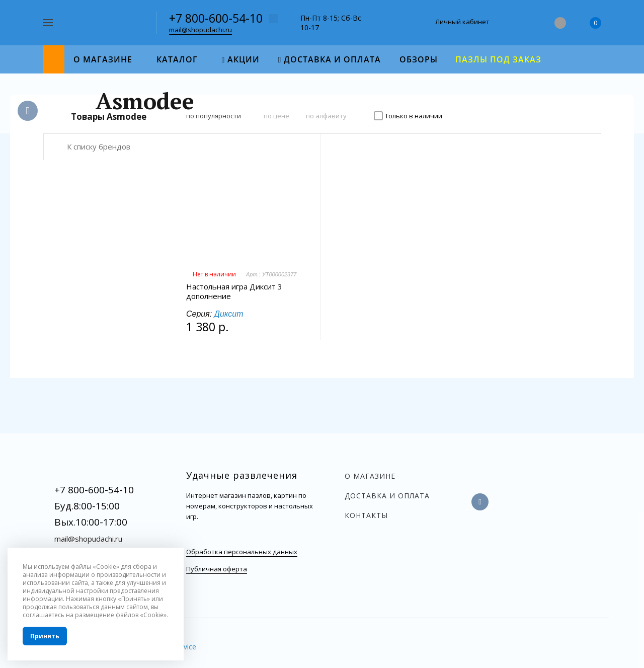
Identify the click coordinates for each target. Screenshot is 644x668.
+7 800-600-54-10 (216, 18)
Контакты (366, 515)
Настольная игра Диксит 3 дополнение (234, 291)
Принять (45, 636)
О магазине (370, 476)
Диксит (229, 314)
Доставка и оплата (387, 496)
